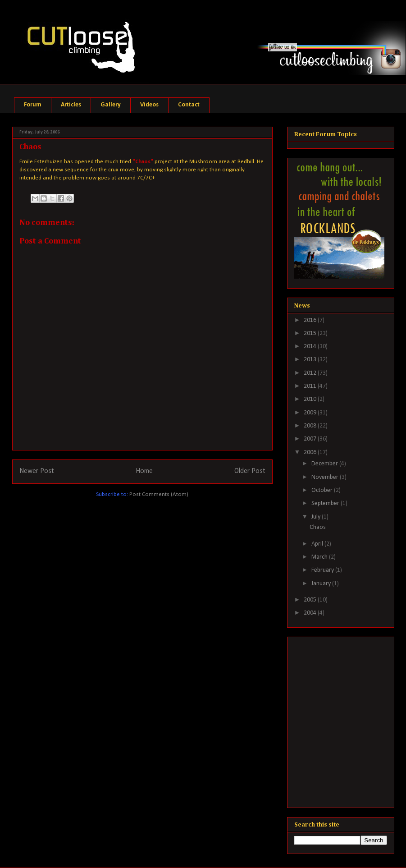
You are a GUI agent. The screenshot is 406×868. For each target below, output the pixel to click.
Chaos (318, 527)
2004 (311, 613)
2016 (311, 320)
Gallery (111, 105)
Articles (71, 105)
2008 (311, 426)
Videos (149, 105)
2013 (311, 360)
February (323, 570)
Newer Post (37, 471)
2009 (311, 413)
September (326, 503)
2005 (311, 600)
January (322, 584)
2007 (311, 439)
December (325, 464)
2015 (311, 333)
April (318, 544)
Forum (33, 105)
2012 (311, 373)
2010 (311, 399)
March (320, 557)
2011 (311, 386)
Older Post (250, 471)
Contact (189, 105)
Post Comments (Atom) (159, 494)
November (326, 477)
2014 (311, 347)
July (317, 517)
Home (144, 471)
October (323, 490)
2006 (311, 452)
